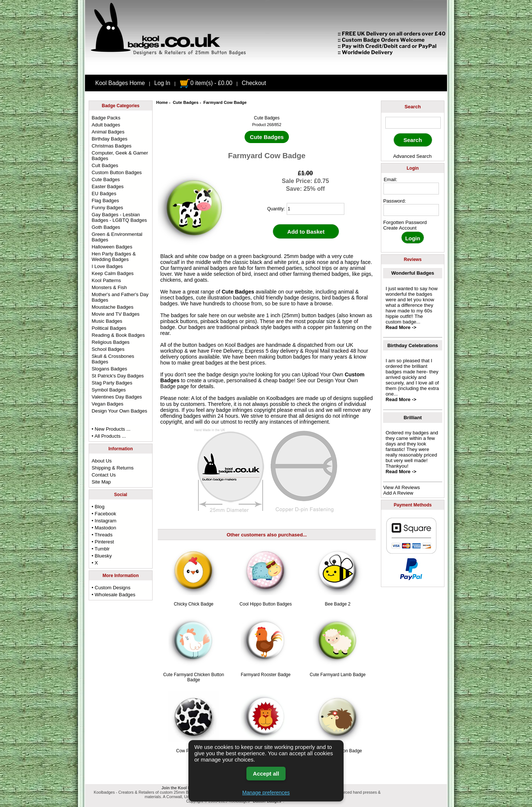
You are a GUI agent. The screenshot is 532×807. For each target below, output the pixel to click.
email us (304, 410)
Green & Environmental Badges (117, 237)
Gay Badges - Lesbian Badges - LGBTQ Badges (119, 217)
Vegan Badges (108, 404)
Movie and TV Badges (116, 314)
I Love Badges (107, 266)
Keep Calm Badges (113, 273)
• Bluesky (102, 556)
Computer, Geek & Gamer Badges (120, 156)
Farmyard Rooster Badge (266, 675)
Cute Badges (186, 102)
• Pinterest (103, 542)
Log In (162, 83)
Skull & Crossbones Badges (113, 359)
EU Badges (104, 194)
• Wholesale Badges (113, 595)
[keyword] (413, 123)
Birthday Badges (110, 139)
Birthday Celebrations (413, 345)
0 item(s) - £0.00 (206, 83)
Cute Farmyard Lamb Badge (337, 675)
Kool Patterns (106, 280)
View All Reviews (401, 487)
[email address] (411, 189)
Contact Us (104, 475)
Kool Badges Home (120, 83)
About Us (102, 461)
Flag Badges (105, 201)
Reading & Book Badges (118, 335)
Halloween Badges (112, 247)
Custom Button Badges (117, 172)
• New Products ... (111, 429)
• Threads (102, 535)
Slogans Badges (109, 369)
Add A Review (398, 493)
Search (413, 107)
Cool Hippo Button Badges (265, 604)
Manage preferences (266, 793)
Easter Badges (108, 187)
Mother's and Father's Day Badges (120, 297)
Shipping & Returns (113, 468)
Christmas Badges (112, 146)
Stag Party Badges (112, 383)
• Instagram (104, 521)
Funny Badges (107, 208)
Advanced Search (412, 156)
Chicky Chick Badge (193, 604)
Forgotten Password (405, 222)
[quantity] (316, 209)
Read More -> (401, 327)
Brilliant (413, 418)
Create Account (400, 228)
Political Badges (109, 328)
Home (162, 102)
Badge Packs (106, 118)
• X (95, 563)
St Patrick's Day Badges (118, 376)
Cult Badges (105, 165)
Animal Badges (108, 132)
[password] (411, 210)
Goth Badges (106, 227)
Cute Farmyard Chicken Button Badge (194, 677)
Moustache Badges (112, 307)
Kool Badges (240, 345)
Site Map (101, 482)
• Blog (98, 507)
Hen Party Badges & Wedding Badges (114, 257)
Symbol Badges (109, 390)
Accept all (266, 774)
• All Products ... (109, 436)
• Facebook (104, 514)
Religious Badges (111, 342)
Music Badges (107, 321)
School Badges (108, 349)
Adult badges (106, 125)
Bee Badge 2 (337, 604)
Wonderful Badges (413, 273)
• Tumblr (101, 549)
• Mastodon (104, 528)
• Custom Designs (111, 588)
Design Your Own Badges (119, 411)
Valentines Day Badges (117, 397)
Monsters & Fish (109, 287)
